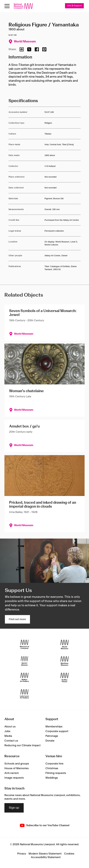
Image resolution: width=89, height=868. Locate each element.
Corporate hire (54, 764)
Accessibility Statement (46, 857)
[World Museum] (65, 645)
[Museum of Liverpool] (24, 645)
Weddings (52, 778)
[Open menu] (7, 6)
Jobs (7, 731)
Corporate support (57, 731)
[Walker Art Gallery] (24, 678)
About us (10, 727)
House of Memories (17, 768)
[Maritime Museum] (65, 661)
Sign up (14, 808)
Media (8, 736)
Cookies (69, 854)
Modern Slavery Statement (45, 854)
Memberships (54, 727)
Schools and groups (17, 764)
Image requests (14, 778)
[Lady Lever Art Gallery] (24, 694)
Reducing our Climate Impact (22, 745)
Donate (50, 741)
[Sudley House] (65, 678)
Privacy (22, 854)
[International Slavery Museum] (24, 661)
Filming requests (56, 773)
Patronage (52, 736)
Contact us (11, 741)
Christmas (52, 768)
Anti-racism (12, 773)
